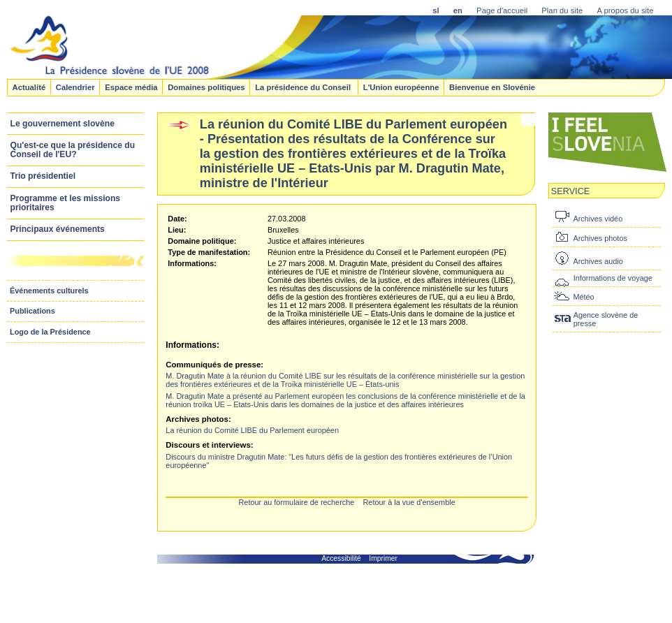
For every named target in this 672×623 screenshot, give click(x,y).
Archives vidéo (598, 219)
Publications (32, 311)
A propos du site (625, 10)
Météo (583, 297)
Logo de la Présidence (50, 332)
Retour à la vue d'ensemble (409, 502)
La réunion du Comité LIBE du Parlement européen (252, 430)
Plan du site (562, 10)
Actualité (29, 87)
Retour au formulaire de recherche (296, 502)
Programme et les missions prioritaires (66, 203)
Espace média (131, 87)
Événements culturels (49, 291)
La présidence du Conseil (304, 87)
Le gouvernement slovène (63, 124)
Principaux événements (58, 229)
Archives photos (600, 238)
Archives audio (598, 261)
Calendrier (75, 87)
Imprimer (383, 558)
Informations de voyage (613, 278)
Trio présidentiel (43, 176)
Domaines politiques (206, 87)
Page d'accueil (502, 10)
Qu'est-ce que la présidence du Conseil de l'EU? (73, 150)
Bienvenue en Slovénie (492, 87)
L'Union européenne (401, 87)
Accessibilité (341, 558)
